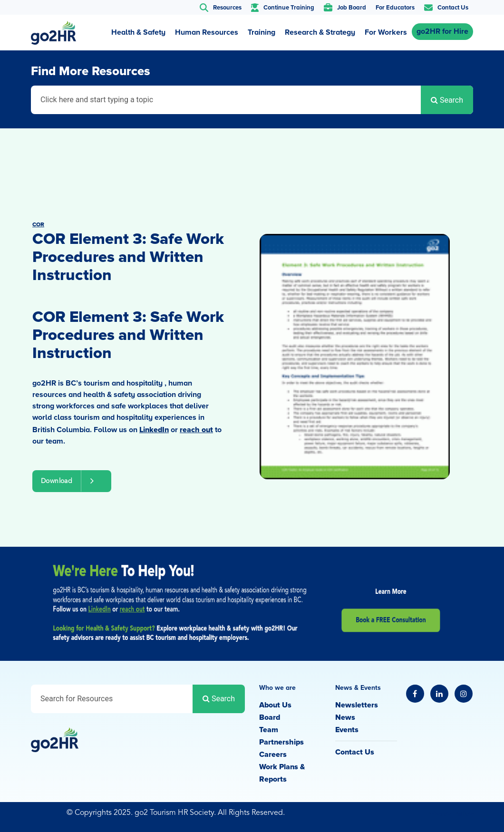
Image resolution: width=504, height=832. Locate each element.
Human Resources (207, 32)
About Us (275, 705)
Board (270, 717)
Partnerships (281, 742)
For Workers (386, 32)
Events (347, 730)
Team (269, 730)
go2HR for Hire (442, 31)
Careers (273, 755)
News (345, 717)
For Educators (395, 8)
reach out (196, 430)
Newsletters (357, 705)
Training (262, 32)
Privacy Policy (449, 814)
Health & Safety (138, 32)
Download (72, 481)
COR (38, 225)
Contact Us (355, 752)
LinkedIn (154, 430)
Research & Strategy (320, 32)
